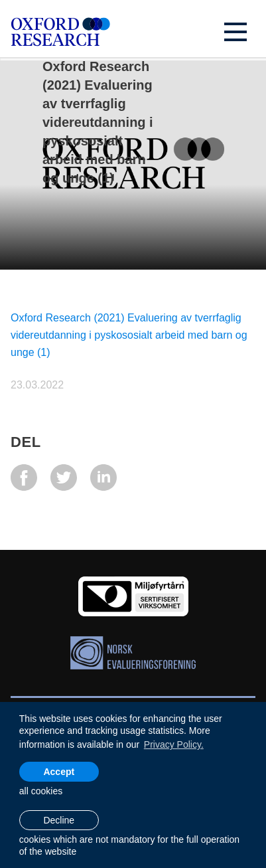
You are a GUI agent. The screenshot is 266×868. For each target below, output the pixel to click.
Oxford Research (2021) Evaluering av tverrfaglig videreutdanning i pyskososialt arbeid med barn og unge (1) (129, 335)
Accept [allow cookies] (59, 772)
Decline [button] (59, 820)
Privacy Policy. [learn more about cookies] (174, 744)
